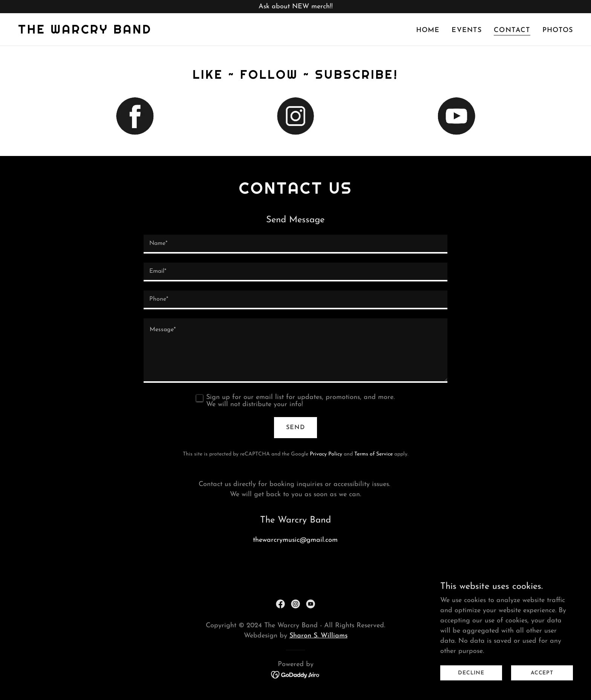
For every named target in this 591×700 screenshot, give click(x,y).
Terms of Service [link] (374, 454)
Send (295, 428)
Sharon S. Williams (318, 636)
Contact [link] (512, 30)
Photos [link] (558, 30)
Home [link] (428, 30)
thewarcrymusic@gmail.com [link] (295, 540)
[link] (85, 32)
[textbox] (295, 244)
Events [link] (467, 30)
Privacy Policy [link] (326, 454)
